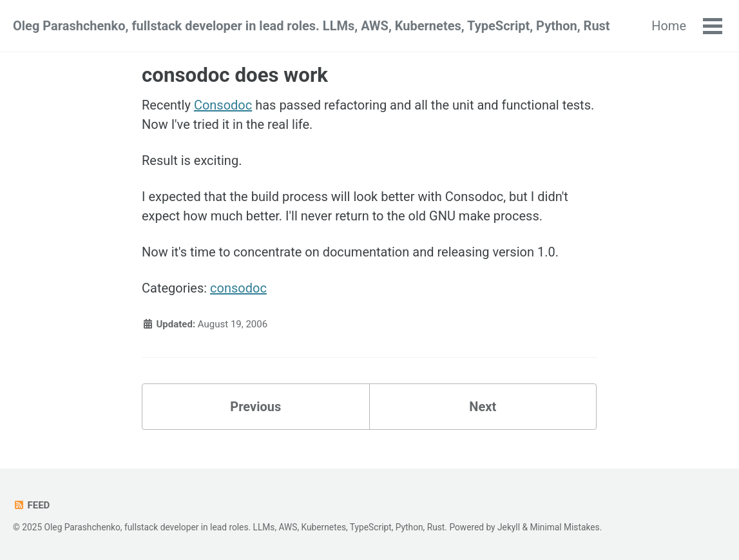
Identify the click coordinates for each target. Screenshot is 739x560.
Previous (255, 407)
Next (483, 407)
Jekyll (509, 527)
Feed (31, 505)
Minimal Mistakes (564, 527)
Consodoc (223, 105)
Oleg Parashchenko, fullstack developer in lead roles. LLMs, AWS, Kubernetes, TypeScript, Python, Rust (312, 26)
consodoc (238, 288)
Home (669, 26)
